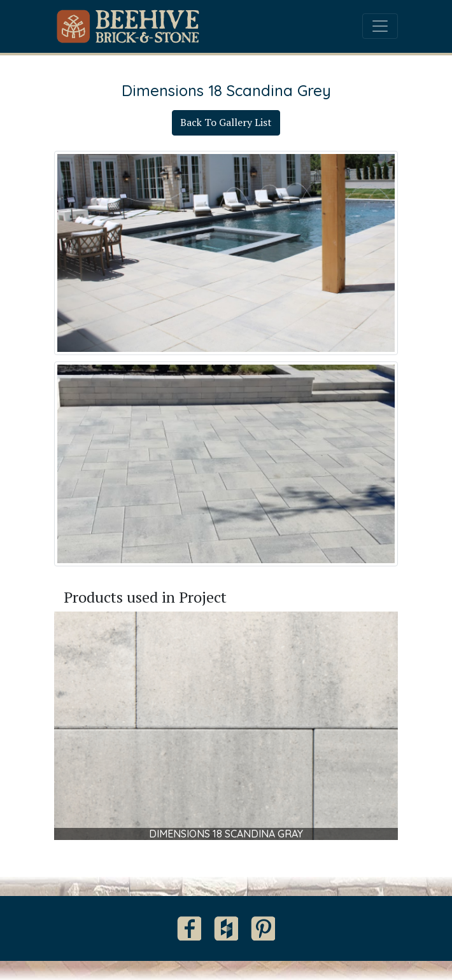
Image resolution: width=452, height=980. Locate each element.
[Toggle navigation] (380, 26)
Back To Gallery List (226, 122)
